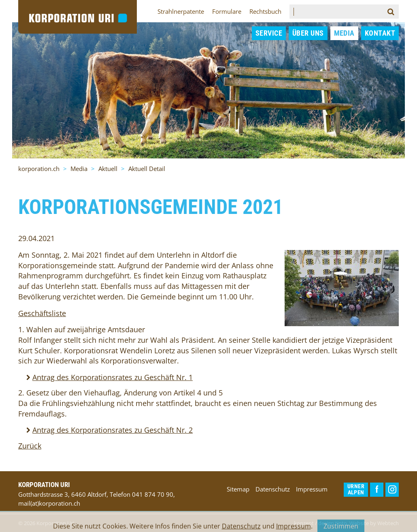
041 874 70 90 (153, 494)
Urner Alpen (356, 489)
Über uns (308, 33)
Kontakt (380, 33)
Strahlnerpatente (181, 11)
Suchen (393, 12)
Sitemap (238, 489)
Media (344, 33)
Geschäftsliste (42, 313)
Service (269, 33)
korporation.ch (39, 169)
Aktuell (108, 169)
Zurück (30, 446)
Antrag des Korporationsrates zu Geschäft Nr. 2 (113, 430)
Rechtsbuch (265, 11)
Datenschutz (273, 489)
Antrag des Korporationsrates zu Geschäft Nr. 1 (113, 377)
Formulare (227, 11)
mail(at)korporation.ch (49, 503)
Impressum (312, 489)
